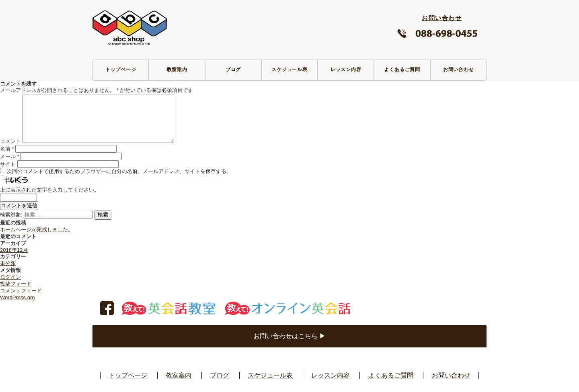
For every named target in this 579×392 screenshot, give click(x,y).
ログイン (10, 277)
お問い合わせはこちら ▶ (289, 336)
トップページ (121, 69)
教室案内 (177, 69)
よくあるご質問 (402, 69)
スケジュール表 (289, 69)
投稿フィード (16, 284)
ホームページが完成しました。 (37, 230)
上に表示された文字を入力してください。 (50, 190)
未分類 (8, 263)
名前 (7, 149)
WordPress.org (17, 297)
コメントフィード (21, 291)
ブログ (233, 69)
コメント (10, 141)
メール (10, 156)
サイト (8, 164)
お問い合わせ (459, 69)
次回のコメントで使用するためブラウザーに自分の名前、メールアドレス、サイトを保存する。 (119, 171)
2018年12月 (14, 250)
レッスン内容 (346, 69)
